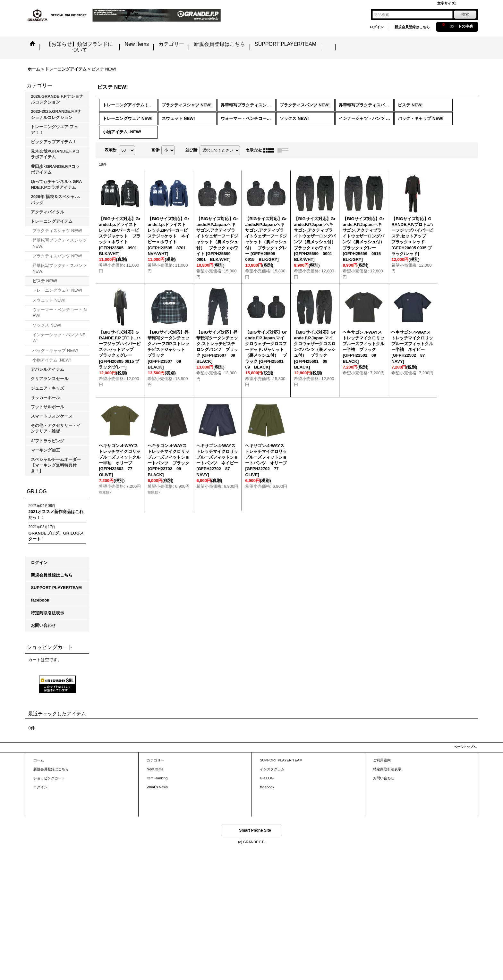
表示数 (111, 150)
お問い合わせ (43, 625)
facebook (40, 600)
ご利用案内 (382, 760)
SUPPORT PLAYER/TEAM (56, 588)
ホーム (39, 760)
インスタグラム (272, 769)
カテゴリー (155, 760)
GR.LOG (267, 778)
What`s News (157, 787)
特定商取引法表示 (47, 613)
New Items (155, 769)
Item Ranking (157, 778)
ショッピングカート (49, 778)
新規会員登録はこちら (412, 27)
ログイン (377, 27)
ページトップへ (465, 747)
